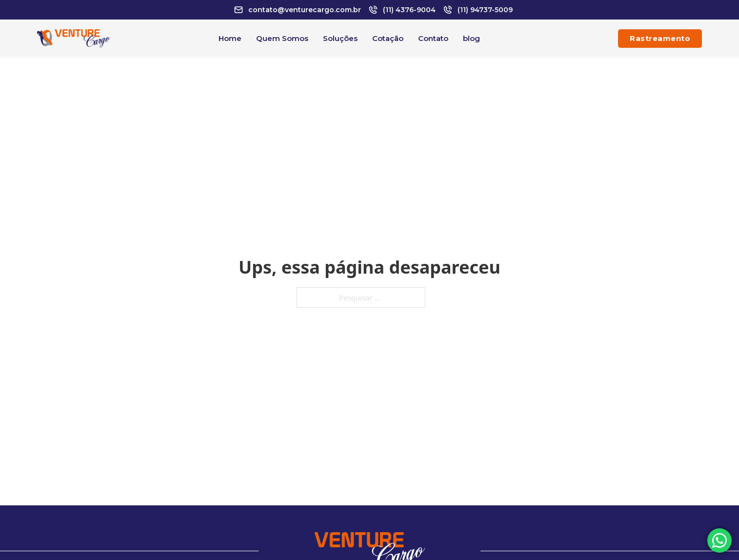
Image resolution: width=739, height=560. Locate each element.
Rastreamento (660, 38)
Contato (433, 38)
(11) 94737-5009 (485, 10)
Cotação (388, 38)
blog (471, 38)
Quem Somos (282, 38)
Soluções (340, 38)
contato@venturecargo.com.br (305, 10)
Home (230, 38)
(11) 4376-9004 (409, 10)
